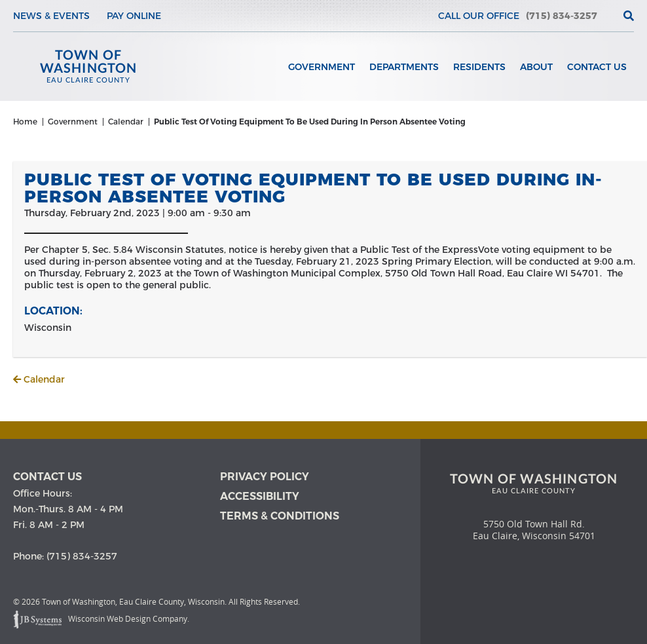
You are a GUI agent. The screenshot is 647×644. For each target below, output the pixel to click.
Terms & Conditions (280, 516)
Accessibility (260, 496)
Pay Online (134, 16)
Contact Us (597, 67)
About (536, 67)
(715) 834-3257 (562, 16)
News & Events (51, 16)
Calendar (39, 379)
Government (322, 67)
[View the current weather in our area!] (607, 16)
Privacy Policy (265, 477)
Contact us (47, 477)
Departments (404, 67)
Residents (479, 67)
